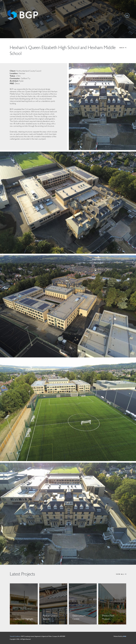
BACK (123, 48)
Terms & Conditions (15, 636)
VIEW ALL (121, 574)
